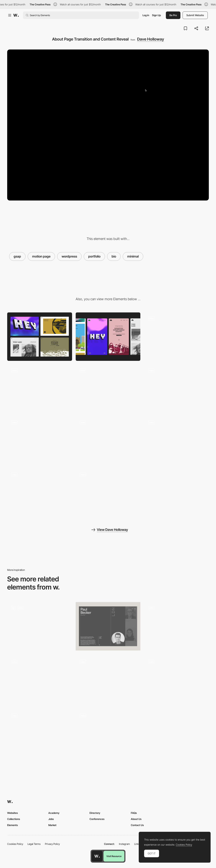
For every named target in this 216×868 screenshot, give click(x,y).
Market (52, 825)
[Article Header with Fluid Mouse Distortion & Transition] (176, 441)
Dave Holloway (151, 39)
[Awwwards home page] (97, 856)
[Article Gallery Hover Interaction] (108, 441)
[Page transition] (108, 680)
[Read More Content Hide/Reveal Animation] (176, 626)
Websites (12, 813)
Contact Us (137, 825)
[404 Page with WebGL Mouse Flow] (40, 441)
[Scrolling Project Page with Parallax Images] (108, 493)
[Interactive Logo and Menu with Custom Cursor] (40, 493)
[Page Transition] (40, 680)
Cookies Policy (15, 844)
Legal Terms (34, 844)
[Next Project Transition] (176, 389)
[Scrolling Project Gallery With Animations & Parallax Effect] (40, 389)
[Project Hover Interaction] (108, 389)
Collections (14, 819)
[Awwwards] (16, 15)
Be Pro (173, 15)
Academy (54, 813)
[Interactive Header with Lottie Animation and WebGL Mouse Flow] (176, 337)
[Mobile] (108, 337)
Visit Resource (114, 856)
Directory (95, 813)
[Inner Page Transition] (108, 734)
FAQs (134, 813)
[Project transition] (40, 734)
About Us (136, 819)
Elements (12, 825)
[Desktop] (40, 337)
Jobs (51, 819)
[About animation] (176, 680)
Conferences (97, 819)
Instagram (124, 844)
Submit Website (195, 15)
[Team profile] (108, 626)
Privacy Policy (52, 844)
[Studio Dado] (40, 626)
